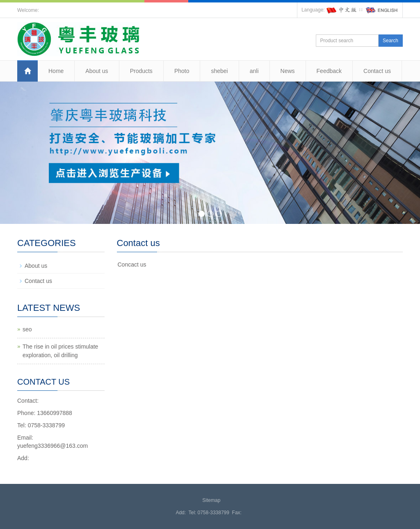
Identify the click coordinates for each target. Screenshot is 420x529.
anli (254, 71)
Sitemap (211, 500)
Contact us (377, 71)
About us (97, 71)
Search (390, 41)
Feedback (329, 71)
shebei (219, 71)
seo (27, 329)
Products (141, 71)
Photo (182, 71)
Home (56, 71)
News (288, 71)
